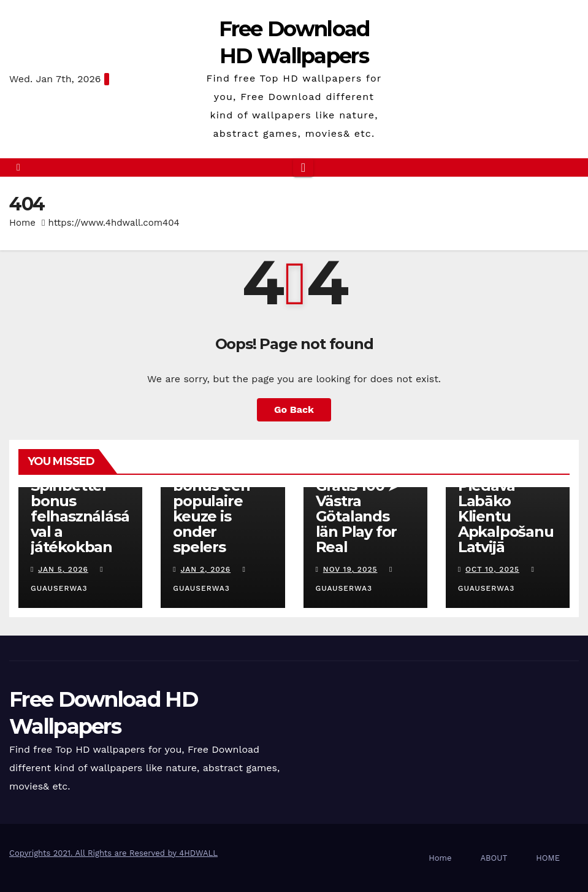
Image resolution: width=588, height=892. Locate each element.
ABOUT (494, 858)
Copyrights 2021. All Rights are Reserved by (94, 853)
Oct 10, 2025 (492, 569)
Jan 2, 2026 (206, 569)
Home (22, 223)
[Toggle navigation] (303, 167)
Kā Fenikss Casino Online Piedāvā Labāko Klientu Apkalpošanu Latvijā (507, 501)
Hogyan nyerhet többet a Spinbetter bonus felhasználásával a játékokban (80, 493)
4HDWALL (198, 853)
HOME (548, 858)
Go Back (294, 409)
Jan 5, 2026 (63, 569)
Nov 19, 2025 (350, 569)
